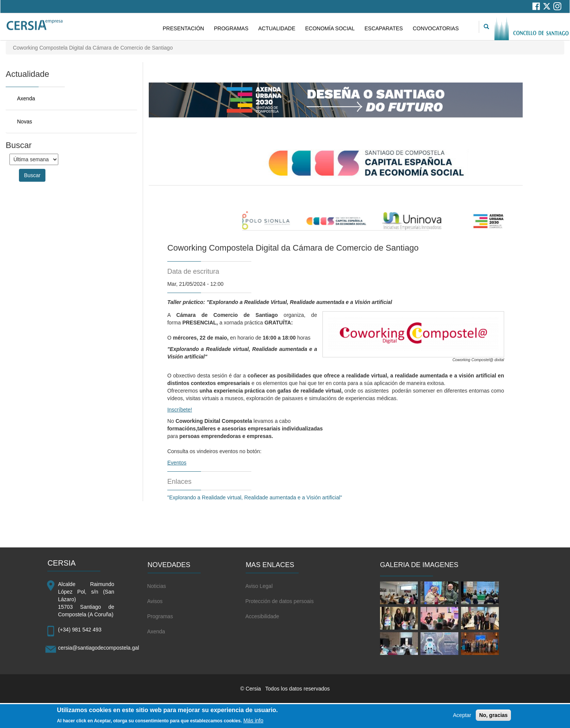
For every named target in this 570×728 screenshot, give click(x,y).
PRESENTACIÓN (183, 28)
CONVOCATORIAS (436, 28)
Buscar (32, 175)
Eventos (177, 463)
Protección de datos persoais (280, 601)
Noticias (157, 586)
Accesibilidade (262, 616)
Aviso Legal (259, 586)
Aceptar (462, 717)
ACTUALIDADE (277, 28)
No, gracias (493, 717)
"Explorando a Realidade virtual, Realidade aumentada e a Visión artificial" (256, 497)
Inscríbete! (180, 410)
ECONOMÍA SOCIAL (330, 28)
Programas (160, 616)
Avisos (155, 601)
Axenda (26, 98)
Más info (253, 722)
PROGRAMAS (231, 28)
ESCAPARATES (384, 28)
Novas (25, 122)
